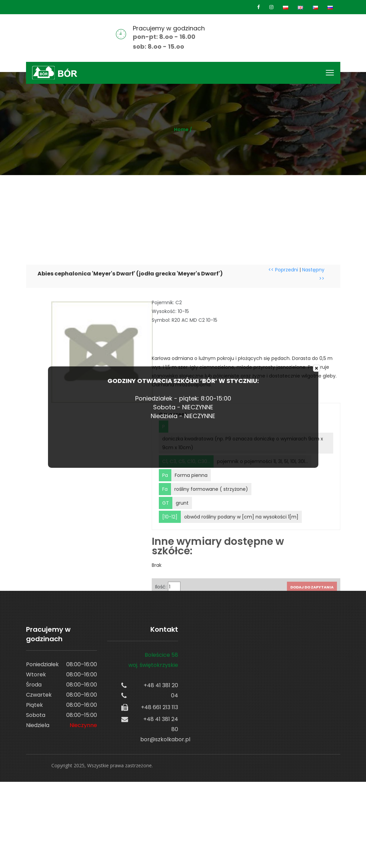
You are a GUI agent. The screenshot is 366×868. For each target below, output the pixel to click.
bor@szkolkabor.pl (159, 739)
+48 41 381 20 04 (161, 690)
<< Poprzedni (283, 313)
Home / (183, 129)
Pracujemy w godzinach (169, 28)
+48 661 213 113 (160, 707)
